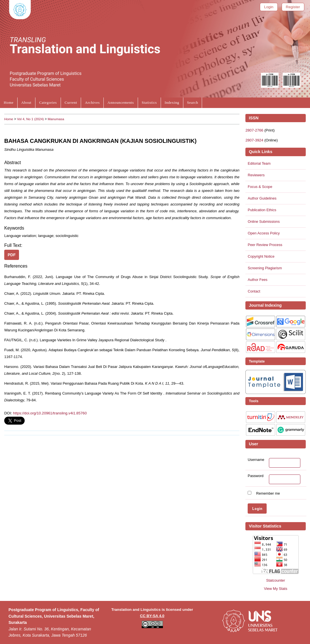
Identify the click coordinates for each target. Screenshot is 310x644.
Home (9, 102)
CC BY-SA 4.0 (152, 616)
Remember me (268, 493)
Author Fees (258, 280)
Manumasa (56, 119)
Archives (92, 102)
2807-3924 (254, 140)
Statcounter (276, 580)
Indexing (172, 102)
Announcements (121, 102)
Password (256, 476)
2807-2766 (254, 130)
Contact (254, 291)
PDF (12, 255)
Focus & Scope (260, 187)
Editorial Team (259, 163)
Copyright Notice (261, 256)
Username (256, 460)
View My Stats (275, 589)
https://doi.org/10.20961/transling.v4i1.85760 (50, 413)
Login (269, 7)
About (26, 102)
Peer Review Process (265, 245)
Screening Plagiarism (265, 268)
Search (193, 102)
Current (71, 102)
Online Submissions (264, 222)
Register (293, 7)
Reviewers (256, 175)
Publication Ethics (262, 210)
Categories (48, 102)
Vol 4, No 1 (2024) (30, 119)
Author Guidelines (262, 198)
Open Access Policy (264, 233)
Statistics (149, 102)
